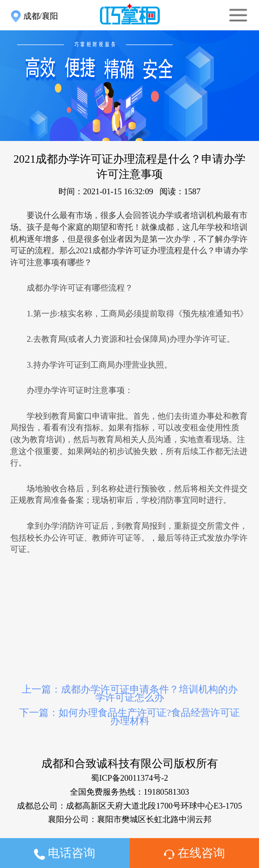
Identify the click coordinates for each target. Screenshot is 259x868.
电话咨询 (65, 853)
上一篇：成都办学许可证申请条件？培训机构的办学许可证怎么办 (130, 693)
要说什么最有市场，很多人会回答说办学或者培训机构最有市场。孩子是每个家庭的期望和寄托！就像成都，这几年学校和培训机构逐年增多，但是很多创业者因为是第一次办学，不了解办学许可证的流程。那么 (129, 239)
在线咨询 (194, 853)
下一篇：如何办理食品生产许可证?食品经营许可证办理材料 (129, 717)
